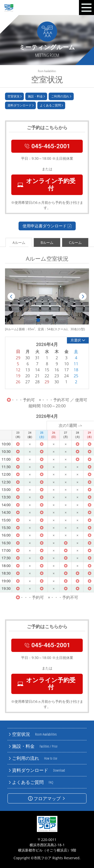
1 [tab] (38, 320)
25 (76, 376)
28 (37, 382)
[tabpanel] (47, 296)
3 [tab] (56, 320)
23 (57, 376)
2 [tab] (47, 320)
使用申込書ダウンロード (47, 226)
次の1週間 (70, 425)
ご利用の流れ (61, 96)
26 (18, 382)
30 (57, 382)
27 (28, 382)
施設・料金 (36, 96)
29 (47, 382)
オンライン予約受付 (46, 185)
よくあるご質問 (51, 105)
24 (66, 376)
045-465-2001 (47, 146)
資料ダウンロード (21, 105)
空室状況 (15, 96)
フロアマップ (47, 798)
